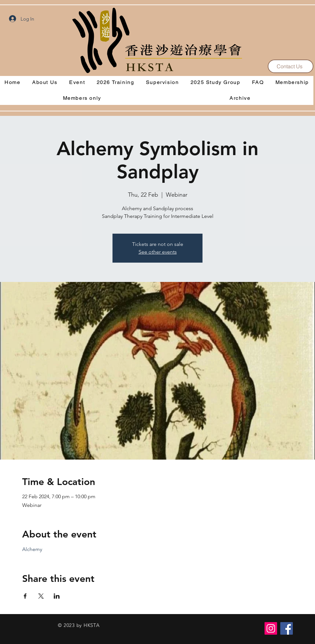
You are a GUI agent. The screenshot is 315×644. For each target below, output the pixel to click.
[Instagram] (271, 628)
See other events (158, 252)
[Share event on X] (41, 596)
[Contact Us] (291, 66)
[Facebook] (287, 628)
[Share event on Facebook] (25, 596)
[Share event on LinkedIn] (57, 596)
